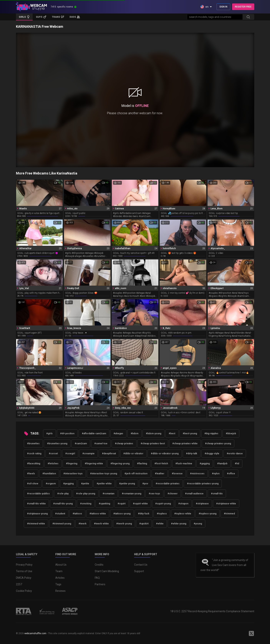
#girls (49, 434)
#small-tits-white (36, 504)
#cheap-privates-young (218, 444)
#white (160, 524)
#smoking (86, 504)
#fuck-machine (184, 464)
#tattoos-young (122, 514)
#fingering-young (120, 464)
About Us (61, 565)
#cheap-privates (124, 444)
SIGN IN (223, 7)
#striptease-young (37, 514)
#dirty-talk (192, 454)
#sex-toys (154, 494)
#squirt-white (140, 504)
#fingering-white (94, 464)
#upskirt (144, 524)
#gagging (205, 464)
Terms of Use (24, 571)
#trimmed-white (36, 524)
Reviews (60, 591)
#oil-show (33, 484)
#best (172, 434)
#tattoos (77, 514)
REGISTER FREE (243, 7)
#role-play (63, 494)
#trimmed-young (62, 524)
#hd (237, 464)
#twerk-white (101, 524)
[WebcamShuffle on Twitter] (251, 633)
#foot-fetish (161, 464)
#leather (160, 474)
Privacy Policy (24, 565)
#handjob (222, 464)
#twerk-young (124, 524)
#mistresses (197, 474)
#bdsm (135, 434)
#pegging (68, 484)
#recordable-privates (168, 484)
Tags (58, 584)
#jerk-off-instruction (136, 474)
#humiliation (49, 474)
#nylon (216, 474)
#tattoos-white (98, 514)
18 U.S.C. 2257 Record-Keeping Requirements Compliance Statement (212, 611)
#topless (162, 514)
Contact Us (141, 565)
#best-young (190, 434)
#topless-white (183, 514)
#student (60, 514)
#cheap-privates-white (185, 444)
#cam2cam (81, 444)
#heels (31, 474)
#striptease (202, 504)
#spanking (104, 504)
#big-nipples (211, 434)
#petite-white (104, 484)
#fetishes (53, 464)
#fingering (72, 464)
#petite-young (127, 484)
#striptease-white (226, 504)
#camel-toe (101, 444)
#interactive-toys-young (104, 474)
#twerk (83, 524)
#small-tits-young (63, 504)
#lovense (177, 474)
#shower (173, 494)
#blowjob (231, 434)
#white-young (179, 524)
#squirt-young (163, 504)
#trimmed (229, 514)
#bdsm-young (154, 434)
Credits (99, 565)
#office (231, 474)
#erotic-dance (235, 454)
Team (59, 571)
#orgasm (51, 484)
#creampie (88, 454)
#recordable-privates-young (203, 484)
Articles (60, 578)
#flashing (142, 464)
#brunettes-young (57, 444)
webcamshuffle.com (35, 633)
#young (198, 524)
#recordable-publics (38, 494)
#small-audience (194, 494)
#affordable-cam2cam (94, 434)
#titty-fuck (144, 514)
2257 (19, 584)
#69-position (67, 434)
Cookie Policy (24, 591)
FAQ (97, 578)
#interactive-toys (73, 474)
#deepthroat (109, 454)
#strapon (183, 504)
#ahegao (118, 434)
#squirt (122, 504)
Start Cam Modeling (107, 571)
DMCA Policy (24, 578)
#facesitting (34, 464)
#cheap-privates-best (153, 444)
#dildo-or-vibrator (133, 454)
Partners (100, 584)
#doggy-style (212, 454)
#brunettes (33, 444)
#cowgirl (70, 454)
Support (139, 571)
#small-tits (217, 494)
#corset (53, 454)
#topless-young (208, 514)
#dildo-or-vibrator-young (165, 454)
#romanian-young (132, 494)
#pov (145, 484)
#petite (85, 484)
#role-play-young (86, 494)
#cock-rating (34, 454)
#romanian (108, 494)
